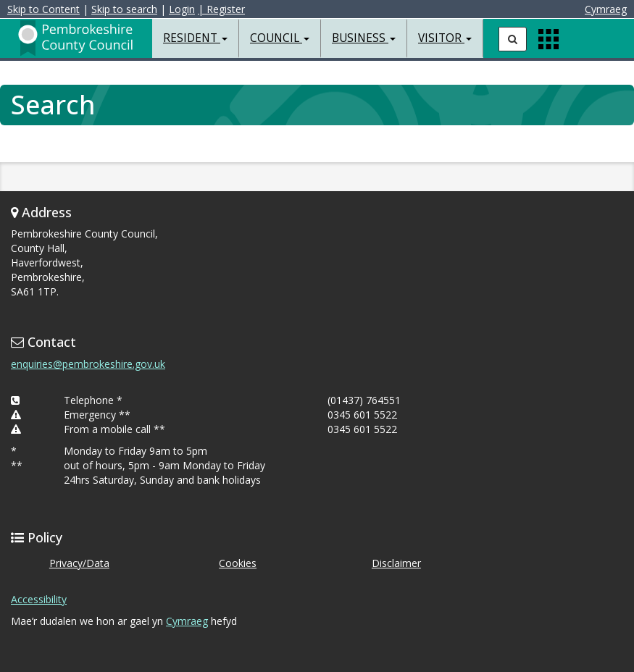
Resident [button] (195, 38)
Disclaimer (396, 563)
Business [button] (364, 38)
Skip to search (124, 9)
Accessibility (39, 599)
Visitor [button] (445, 38)
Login (182, 9)
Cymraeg (606, 9)
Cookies (238, 563)
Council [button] (280, 38)
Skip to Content (43, 9)
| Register (221, 9)
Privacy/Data (79, 563)
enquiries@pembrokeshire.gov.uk (88, 364)
